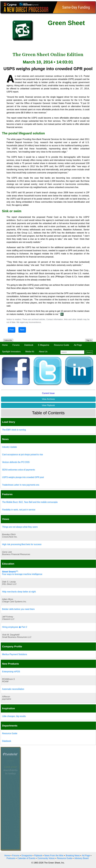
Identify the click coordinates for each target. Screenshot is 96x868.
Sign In (89, 340)
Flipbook (38, 856)
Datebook (29, 345)
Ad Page (78, 345)
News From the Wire (54, 856)
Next (22, 330)
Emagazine (27, 856)
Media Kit (30, 352)
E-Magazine (44, 345)
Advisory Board (81, 858)
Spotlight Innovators (11, 352)
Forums (16, 345)
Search (89, 352)
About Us (43, 352)
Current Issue (48, 393)
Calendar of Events (26, 858)
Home (5, 345)
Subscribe (8, 340)
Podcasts (11, 858)
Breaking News (73, 856)
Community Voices (46, 858)
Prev (12, 330)
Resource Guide (62, 345)
